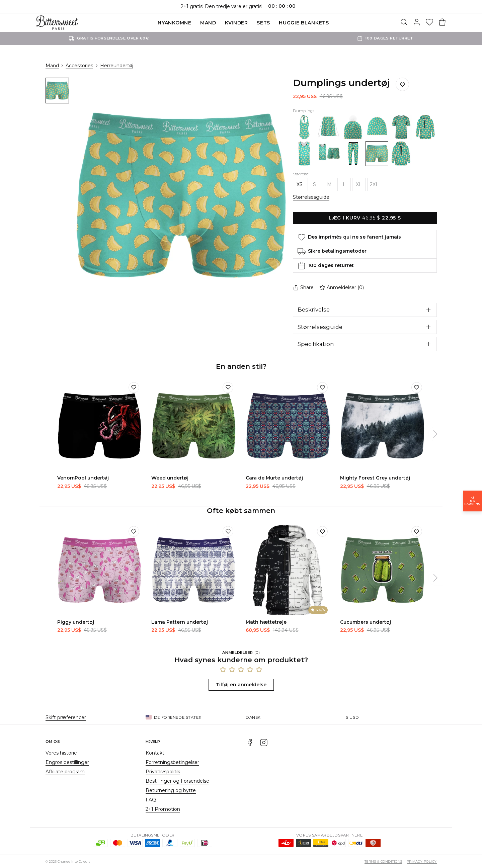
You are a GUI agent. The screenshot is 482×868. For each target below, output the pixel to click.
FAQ (151, 800)
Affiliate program (65, 772)
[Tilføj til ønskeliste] (134, 387)
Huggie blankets (304, 23)
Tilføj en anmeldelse (241, 685)
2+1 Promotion (163, 809)
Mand (208, 23)
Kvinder (236, 23)
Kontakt (155, 753)
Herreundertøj (117, 66)
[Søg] (404, 23)
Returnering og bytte (171, 790)
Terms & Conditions (383, 861)
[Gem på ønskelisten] (402, 84)
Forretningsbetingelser (172, 762)
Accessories (79, 66)
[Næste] (435, 434)
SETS (263, 23)
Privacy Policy (422, 861)
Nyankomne (174, 23)
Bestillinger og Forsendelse (177, 781)
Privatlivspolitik (163, 772)
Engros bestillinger (67, 762)
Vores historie (61, 753)
